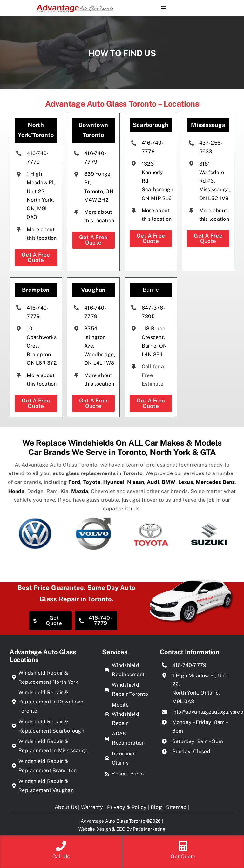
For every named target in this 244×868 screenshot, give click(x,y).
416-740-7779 (189, 665)
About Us (66, 807)
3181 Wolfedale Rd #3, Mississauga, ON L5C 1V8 (214, 181)
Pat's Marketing (149, 829)
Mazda (71, 494)
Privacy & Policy (127, 807)
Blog (156, 807)
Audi (159, 487)
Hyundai (112, 487)
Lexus (198, 487)
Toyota (86, 487)
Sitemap (176, 807)
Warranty (92, 807)
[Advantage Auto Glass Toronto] (75, 5)
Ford (65, 487)
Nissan (138, 487)
